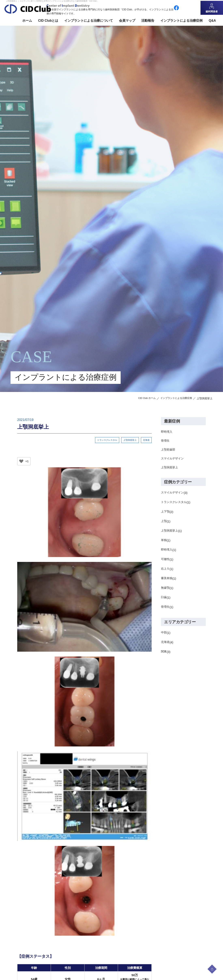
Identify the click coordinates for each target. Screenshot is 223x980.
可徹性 (166, 562)
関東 (164, 655)
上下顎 (166, 515)
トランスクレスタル (106, 440)
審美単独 (167, 581)
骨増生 (166, 441)
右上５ (166, 572)
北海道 (146, 440)
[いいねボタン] (21, 462)
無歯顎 (166, 591)
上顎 (164, 524)
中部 (164, 636)
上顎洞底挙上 (130, 440)
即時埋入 (167, 432)
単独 (164, 543)
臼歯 (164, 600)
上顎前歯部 (169, 451)
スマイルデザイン (173, 461)
